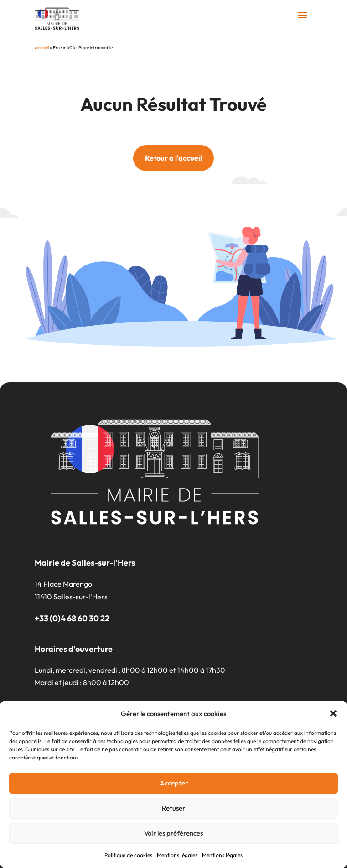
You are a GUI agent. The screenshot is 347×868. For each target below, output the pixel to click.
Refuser (173, 808)
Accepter (174, 783)
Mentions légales (177, 855)
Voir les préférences (173, 833)
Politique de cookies (128, 855)
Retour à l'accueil (173, 158)
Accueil (42, 48)
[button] (333, 713)
